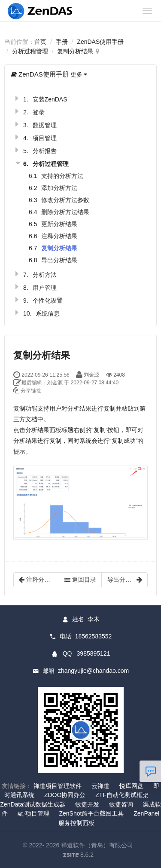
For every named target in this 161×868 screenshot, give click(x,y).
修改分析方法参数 (65, 200)
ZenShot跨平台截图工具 (91, 813)
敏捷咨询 (121, 804)
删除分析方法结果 (65, 212)
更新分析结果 (59, 224)
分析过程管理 (30, 51)
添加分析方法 (59, 188)
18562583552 (94, 636)
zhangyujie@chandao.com (93, 671)
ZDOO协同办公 (65, 795)
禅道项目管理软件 (58, 786)
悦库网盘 (131, 786)
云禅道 (100, 786)
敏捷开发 (87, 804)
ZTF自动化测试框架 (122, 795)
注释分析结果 (59, 236)
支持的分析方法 (62, 176)
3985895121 (94, 653)
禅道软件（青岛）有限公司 (97, 845)
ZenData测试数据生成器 (33, 804)
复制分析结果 (75, 51)
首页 (40, 42)
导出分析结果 (59, 260)
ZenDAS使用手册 (100, 42)
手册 (62, 42)
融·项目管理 (33, 813)
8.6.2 (78, 856)
